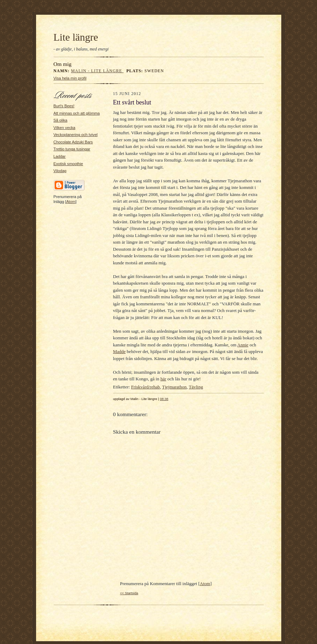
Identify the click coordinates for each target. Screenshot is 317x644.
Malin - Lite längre (97, 71)
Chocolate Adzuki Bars (73, 142)
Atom (71, 202)
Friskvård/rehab (145, 387)
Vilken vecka (65, 128)
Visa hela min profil (70, 78)
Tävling (196, 387)
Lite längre (76, 37)
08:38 (164, 399)
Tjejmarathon (174, 387)
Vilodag (60, 171)
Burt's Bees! (64, 106)
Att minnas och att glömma (77, 113)
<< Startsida (129, 593)
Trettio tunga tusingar (72, 149)
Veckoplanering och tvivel (76, 135)
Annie (243, 345)
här (163, 379)
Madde (119, 351)
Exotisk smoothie (68, 164)
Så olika (61, 120)
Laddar (60, 156)
